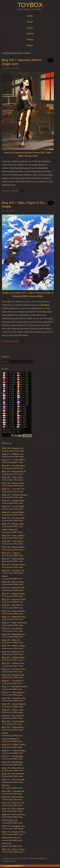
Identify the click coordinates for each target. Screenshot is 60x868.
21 (51, 60)
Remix (30, 45)
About (30, 22)
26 (51, 203)
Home (30, 16)
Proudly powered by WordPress (16, 858)
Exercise (30, 34)
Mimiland (45, 305)
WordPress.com (9, 861)
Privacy (30, 39)
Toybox (30, 5)
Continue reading (13, 191)
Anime (30, 28)
